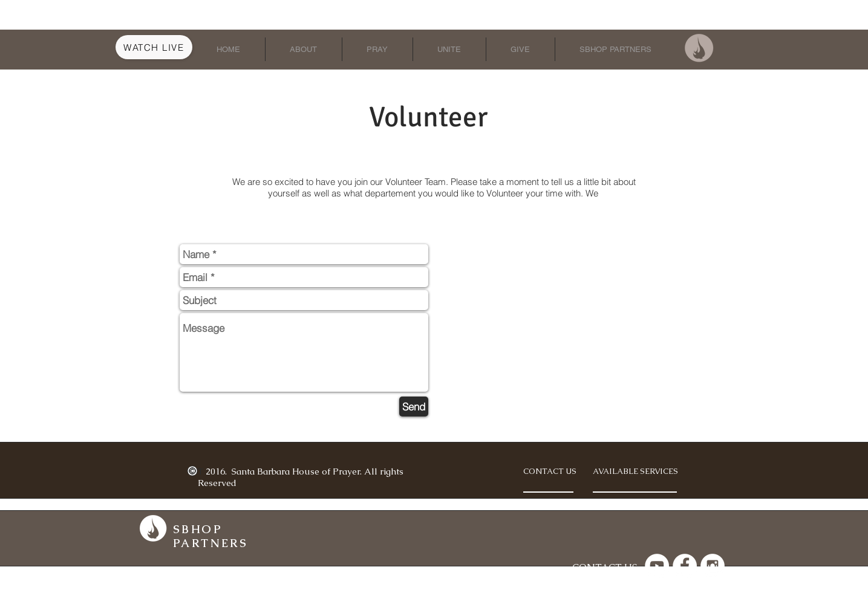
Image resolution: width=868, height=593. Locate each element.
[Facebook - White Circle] (685, 566)
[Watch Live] (154, 47)
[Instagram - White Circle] (713, 566)
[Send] (414, 407)
